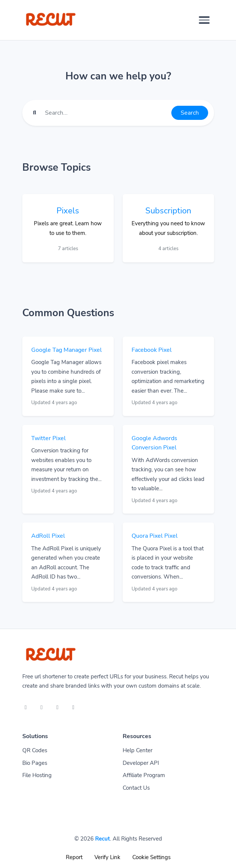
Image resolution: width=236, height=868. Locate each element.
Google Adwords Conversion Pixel (154, 443)
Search (190, 113)
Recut (103, 839)
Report (74, 857)
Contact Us (136, 788)
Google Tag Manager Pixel (67, 350)
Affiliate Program (144, 775)
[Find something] (106, 113)
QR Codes (35, 750)
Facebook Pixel (152, 350)
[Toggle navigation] (204, 20)
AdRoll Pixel (48, 536)
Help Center (138, 750)
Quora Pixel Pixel (155, 536)
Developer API (141, 763)
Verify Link (107, 857)
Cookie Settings (151, 857)
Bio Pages (35, 763)
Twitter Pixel (49, 438)
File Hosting (37, 775)
